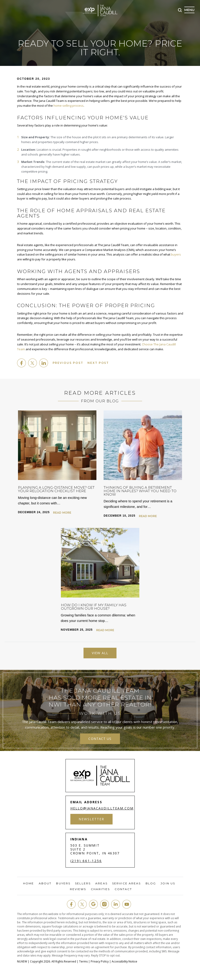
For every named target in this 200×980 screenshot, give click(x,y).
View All (100, 653)
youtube (127, 904)
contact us (100, 738)
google (93, 904)
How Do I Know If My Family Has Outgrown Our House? (94, 606)
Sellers (83, 883)
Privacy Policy (99, 961)
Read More (62, 512)
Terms (83, 961)
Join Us (168, 883)
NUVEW (22, 961)
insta (104, 904)
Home (28, 883)
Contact (123, 889)
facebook (21, 363)
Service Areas (126, 883)
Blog (151, 883)
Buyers (63, 883)
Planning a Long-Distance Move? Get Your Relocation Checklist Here (56, 489)
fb (71, 904)
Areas (101, 883)
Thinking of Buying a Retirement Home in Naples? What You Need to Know (140, 491)
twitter (33, 363)
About (45, 883)
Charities (100, 889)
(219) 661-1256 (86, 861)
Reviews (78, 889)
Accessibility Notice (123, 961)
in (116, 904)
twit (82, 904)
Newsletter (92, 819)
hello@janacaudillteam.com (103, 808)
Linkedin (44, 363)
